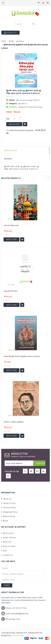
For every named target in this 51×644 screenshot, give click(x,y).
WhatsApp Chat (13, 619)
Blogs (5, 521)
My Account (7, 533)
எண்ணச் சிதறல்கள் (11, 225)
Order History (9, 537)
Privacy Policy (9, 508)
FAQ (4, 551)
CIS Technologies (18, 635)
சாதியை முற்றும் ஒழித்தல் (14, 422)
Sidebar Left (10, 33)
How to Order (8, 546)
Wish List (6, 542)
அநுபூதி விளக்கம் (11, 291)
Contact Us (7, 555)
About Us (6, 499)
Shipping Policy (9, 512)
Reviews (8, 159)
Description (10, 150)
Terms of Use (8, 503)
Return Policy (8, 516)
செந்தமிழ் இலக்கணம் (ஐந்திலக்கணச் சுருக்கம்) (22, 356)
